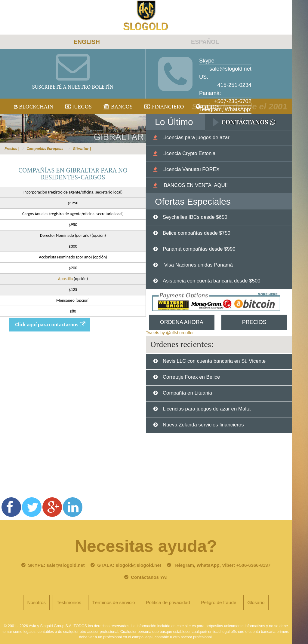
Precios (254, 322)
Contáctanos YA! (149, 577)
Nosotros (36, 602)
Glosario (256, 602)
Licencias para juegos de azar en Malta (207, 409)
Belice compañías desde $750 (197, 233)
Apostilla (66, 279)
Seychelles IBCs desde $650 (195, 217)
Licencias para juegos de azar (196, 137)
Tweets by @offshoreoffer (170, 333)
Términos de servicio (114, 602)
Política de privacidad (168, 602)
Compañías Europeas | (46, 149)
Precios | (12, 149)
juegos (79, 106)
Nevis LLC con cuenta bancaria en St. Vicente (214, 361)
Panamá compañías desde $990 (199, 249)
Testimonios (69, 602)
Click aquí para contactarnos (47, 325)
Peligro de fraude (219, 602)
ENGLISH (87, 42)
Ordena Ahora (182, 322)
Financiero (164, 106)
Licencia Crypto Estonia (189, 153)
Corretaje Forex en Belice (191, 377)
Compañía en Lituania (187, 393)
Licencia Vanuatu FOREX (191, 169)
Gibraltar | (82, 149)
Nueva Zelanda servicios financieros (203, 425)
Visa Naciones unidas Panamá (198, 265)
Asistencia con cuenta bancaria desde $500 (212, 281)
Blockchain (34, 106)
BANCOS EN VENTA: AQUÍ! (195, 185)
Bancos (118, 106)
